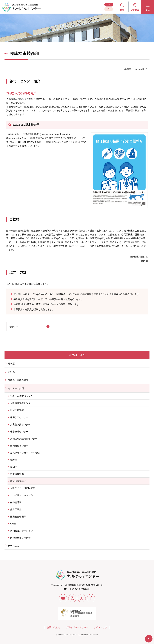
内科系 (11, 372)
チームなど (14, 545)
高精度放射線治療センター (24, 439)
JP (109, 5)
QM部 (13, 524)
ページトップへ (149, 639)
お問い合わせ (54, 627)
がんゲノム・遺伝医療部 (23, 488)
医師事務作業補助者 (20, 538)
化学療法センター (19, 432)
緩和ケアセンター (19, 417)
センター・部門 (16, 388)
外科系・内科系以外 (18, 380)
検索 (122, 10)
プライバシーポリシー (77, 627)
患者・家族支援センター (23, 396)
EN (109, 9)
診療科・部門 (77, 355)
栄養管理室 (16, 502)
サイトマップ (100, 627)
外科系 (11, 364)
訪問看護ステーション (22, 531)
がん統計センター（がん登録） (26, 453)
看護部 (14, 460)
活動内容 (14, 327)
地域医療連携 (17, 410)
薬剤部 (14, 467)
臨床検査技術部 (18, 481)
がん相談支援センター (22, 403)
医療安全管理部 (18, 517)
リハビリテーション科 (22, 495)
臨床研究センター (19, 446)
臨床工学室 (16, 509)
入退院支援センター (20, 424)
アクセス (135, 10)
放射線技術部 (17, 474)
